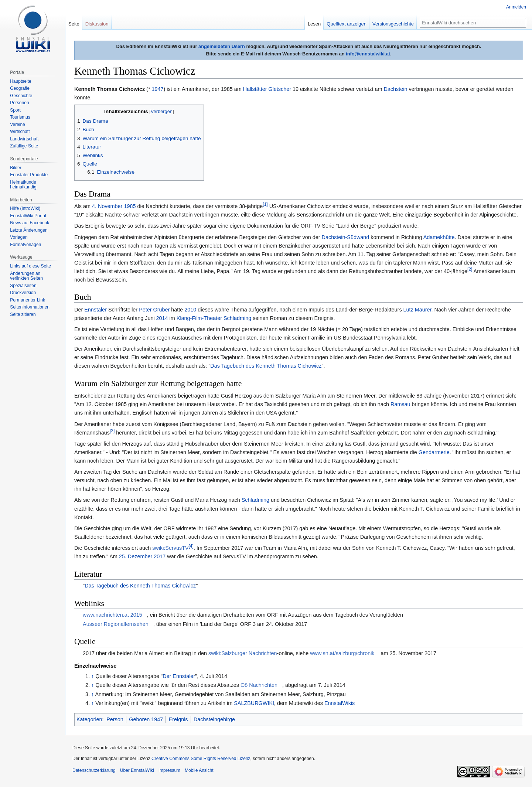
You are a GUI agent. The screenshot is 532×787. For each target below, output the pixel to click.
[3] (112, 431)
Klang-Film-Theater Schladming (214, 318)
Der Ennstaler (179, 676)
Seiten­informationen (30, 307)
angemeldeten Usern (222, 46)
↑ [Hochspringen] (93, 676)
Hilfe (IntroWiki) (25, 208)
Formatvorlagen (25, 245)
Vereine (18, 125)
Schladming (255, 500)
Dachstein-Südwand (346, 237)
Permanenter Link (28, 300)
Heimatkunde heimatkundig (23, 185)
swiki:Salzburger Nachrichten (243, 653)
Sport (15, 110)
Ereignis (178, 719)
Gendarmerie (434, 452)
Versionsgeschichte (393, 24)
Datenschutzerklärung (94, 770)
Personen (19, 103)
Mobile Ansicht (199, 770)
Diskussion (97, 24)
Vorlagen (19, 237)
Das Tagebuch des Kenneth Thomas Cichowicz (266, 366)
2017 (160, 556)
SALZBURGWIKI (254, 703)
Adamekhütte (439, 237)
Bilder (16, 168)
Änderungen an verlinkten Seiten (26, 276)
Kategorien (89, 719)
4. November (107, 206)
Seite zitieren (23, 314)
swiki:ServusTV (170, 548)
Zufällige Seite (24, 146)
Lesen (314, 24)
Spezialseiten (23, 286)
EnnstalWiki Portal (28, 216)
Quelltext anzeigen (347, 24)
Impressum (169, 770)
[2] (470, 269)
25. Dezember (136, 556)
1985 (130, 206)
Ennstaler (96, 310)
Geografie (20, 88)
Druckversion (23, 293)
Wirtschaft (20, 132)
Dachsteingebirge (214, 719)
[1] (265, 204)
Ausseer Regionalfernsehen (116, 624)
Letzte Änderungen (29, 230)
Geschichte (21, 96)
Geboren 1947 (146, 719)
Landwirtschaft (24, 139)
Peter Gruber (154, 310)
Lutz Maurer (417, 310)
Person (115, 719)
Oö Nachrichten (259, 685)
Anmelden (516, 7)
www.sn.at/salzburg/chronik (342, 653)
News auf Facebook (30, 223)
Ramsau (400, 404)
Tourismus (20, 117)
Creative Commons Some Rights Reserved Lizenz (201, 759)
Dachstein (395, 89)
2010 (190, 310)
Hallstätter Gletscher (267, 89)
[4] (191, 546)
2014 (162, 318)
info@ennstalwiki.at (368, 54)
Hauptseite (21, 81)
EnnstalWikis (340, 703)
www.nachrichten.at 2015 (112, 615)
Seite (74, 24)
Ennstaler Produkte (29, 175)
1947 (158, 89)
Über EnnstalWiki (137, 770)
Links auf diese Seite (30, 266)
